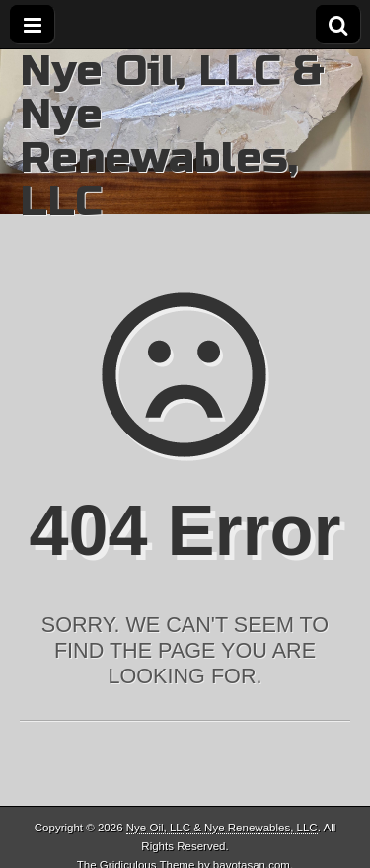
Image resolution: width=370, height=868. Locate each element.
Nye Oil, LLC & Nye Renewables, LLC (172, 136)
